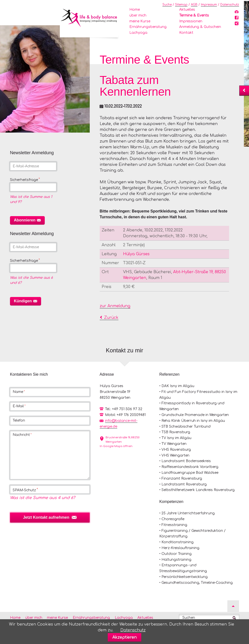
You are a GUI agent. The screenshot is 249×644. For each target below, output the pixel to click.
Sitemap (181, 5)
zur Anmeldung (115, 306)
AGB (194, 5)
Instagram (237, 13)
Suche (167, 5)
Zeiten (108, 230)
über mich (138, 15)
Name (19, 392)
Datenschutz (230, 5)
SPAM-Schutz (25, 490)
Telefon (19, 421)
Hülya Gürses (136, 254)
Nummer (110, 263)
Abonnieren (25, 220)
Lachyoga (138, 33)
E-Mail (19, 406)
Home (135, 10)
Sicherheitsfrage (25, 180)
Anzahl (109, 245)
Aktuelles (187, 10)
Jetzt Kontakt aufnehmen (46, 517)
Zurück (111, 318)
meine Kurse (140, 21)
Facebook (237, 19)
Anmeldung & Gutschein (200, 27)
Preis (107, 287)
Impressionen (191, 21)
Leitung (109, 254)
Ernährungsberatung (148, 27)
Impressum (209, 5)
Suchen (189, 618)
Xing (237, 25)
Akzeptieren (124, 637)
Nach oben (233, 606)
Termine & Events (194, 15)
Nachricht (22, 435)
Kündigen (23, 301)
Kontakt (186, 33)
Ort (105, 272)
